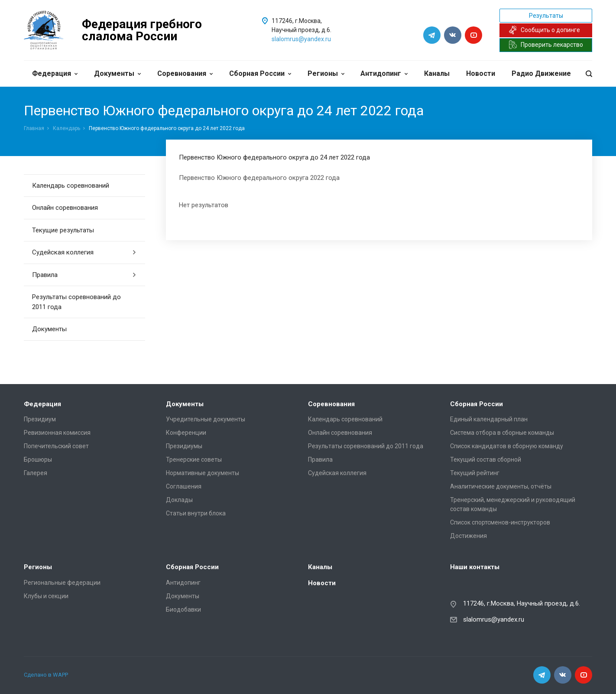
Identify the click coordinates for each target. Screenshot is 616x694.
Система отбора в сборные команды (502, 433)
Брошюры (38, 459)
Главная (34, 128)
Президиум (40, 419)
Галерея (36, 473)
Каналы (437, 73)
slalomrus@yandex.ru (301, 39)
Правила (84, 275)
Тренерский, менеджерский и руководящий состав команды (513, 504)
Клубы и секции (46, 596)
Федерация (55, 73)
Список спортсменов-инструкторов (500, 522)
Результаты (546, 16)
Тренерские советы (194, 459)
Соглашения (184, 486)
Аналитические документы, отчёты (501, 486)
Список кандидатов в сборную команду (507, 446)
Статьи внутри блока (196, 513)
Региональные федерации (62, 583)
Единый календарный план (489, 419)
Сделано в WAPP (46, 675)
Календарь (66, 128)
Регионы (326, 73)
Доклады (179, 500)
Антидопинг (384, 73)
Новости (481, 73)
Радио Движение (541, 73)
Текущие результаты (63, 230)
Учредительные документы (206, 419)
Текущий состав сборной (486, 459)
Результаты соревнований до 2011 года (76, 302)
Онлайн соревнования (65, 208)
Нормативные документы (203, 473)
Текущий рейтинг (475, 473)
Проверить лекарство (546, 45)
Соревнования (185, 73)
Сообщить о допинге (544, 30)
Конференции (186, 433)
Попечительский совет (56, 446)
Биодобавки (183, 609)
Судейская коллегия (84, 252)
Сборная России (260, 73)
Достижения (468, 536)
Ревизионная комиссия (57, 433)
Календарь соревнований (71, 186)
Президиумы (184, 446)
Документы (117, 73)
